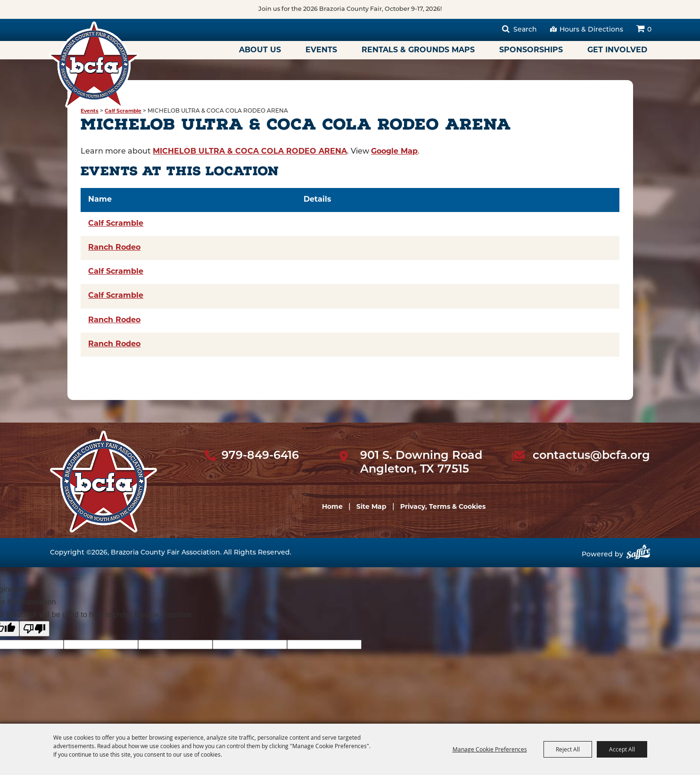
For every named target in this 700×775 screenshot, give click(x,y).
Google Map (394, 152)
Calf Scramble (123, 111)
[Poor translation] (34, 629)
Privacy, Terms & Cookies (443, 507)
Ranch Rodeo (114, 248)
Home (332, 507)
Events (321, 50)
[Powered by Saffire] (638, 555)
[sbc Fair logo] (103, 481)
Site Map (371, 507)
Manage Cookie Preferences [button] (490, 749)
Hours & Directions (591, 30)
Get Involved (617, 50)
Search (525, 30)
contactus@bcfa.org (591, 456)
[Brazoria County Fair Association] (94, 65)
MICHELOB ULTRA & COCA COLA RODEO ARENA (250, 152)
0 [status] (649, 30)
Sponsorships (531, 50)
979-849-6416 (260, 456)
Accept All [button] (622, 749)
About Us (260, 50)
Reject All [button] (568, 749)
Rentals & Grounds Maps (418, 50)
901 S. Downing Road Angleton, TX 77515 (421, 463)
